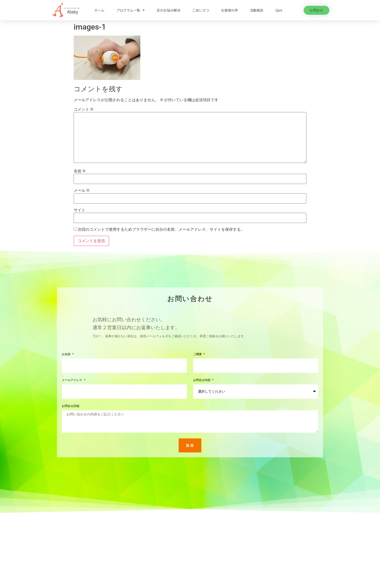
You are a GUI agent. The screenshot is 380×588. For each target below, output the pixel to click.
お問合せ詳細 (71, 406)
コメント (83, 109)
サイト (79, 210)
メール (82, 191)
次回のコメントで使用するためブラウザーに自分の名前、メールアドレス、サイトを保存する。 (161, 229)
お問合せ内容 (202, 380)
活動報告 (257, 10)
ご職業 (198, 354)
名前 (80, 171)
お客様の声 (230, 10)
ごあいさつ (201, 10)
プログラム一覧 (131, 10)
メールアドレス (72, 380)
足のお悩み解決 (168, 10)
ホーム (99, 10)
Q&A (279, 10)
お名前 (67, 354)
